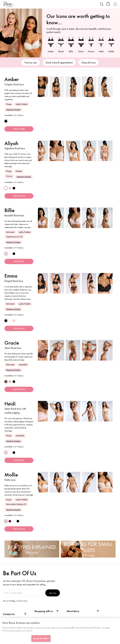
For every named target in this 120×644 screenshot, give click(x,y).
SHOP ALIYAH (19, 197)
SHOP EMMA (19, 330)
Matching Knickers (13, 110)
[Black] (6, 121)
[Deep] (6, 384)
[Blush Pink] (6, 255)
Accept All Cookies (41, 638)
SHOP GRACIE (19, 392)
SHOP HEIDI (19, 463)
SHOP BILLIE (19, 263)
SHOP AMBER (19, 129)
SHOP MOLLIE (19, 532)
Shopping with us (44, 614)
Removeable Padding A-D (16, 507)
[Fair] (11, 384)
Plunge (9, 104)
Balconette (10, 233)
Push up (9, 177)
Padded (19, 172)
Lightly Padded (22, 104)
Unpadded (23, 366)
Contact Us (9, 617)
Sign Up (54, 596)
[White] (11, 121)
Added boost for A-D (14, 238)
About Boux (73, 614)
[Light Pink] (11, 189)
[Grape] (11, 524)
